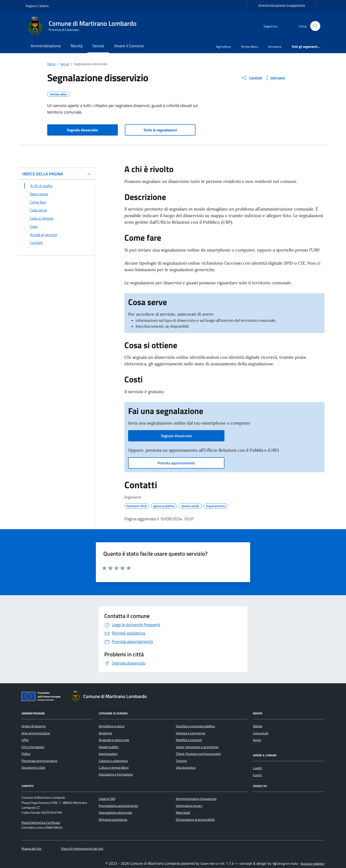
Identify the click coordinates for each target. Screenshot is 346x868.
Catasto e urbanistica (113, 761)
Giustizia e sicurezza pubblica (195, 726)
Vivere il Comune (129, 46)
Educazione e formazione (116, 774)
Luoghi (258, 768)
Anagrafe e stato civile (114, 740)
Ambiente (105, 733)
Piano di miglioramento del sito (82, 849)
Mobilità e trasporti (189, 740)
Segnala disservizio (83, 130)
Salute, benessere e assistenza (197, 747)
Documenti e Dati (33, 768)
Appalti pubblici (109, 747)
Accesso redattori (313, 864)
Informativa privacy (189, 806)
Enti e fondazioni (33, 747)
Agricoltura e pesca (112, 726)
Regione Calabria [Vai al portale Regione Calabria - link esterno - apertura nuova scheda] (37, 6)
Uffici (25, 740)
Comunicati (261, 733)
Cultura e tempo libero (114, 768)
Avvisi (257, 740)
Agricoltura (223, 46)
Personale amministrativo (39, 761)
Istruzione (275, 46)
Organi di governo (34, 726)
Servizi (98, 46)
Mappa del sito (31, 849)
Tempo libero (249, 46)
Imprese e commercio (191, 733)
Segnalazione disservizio (115, 813)
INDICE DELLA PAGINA (43, 174)
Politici (26, 754)
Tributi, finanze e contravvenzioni (198, 754)
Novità (77, 46)
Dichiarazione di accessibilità (195, 820)
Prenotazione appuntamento (118, 806)
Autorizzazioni (108, 754)
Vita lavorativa (186, 768)
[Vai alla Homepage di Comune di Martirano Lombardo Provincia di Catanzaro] (84, 26)
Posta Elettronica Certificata (41, 823)
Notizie (258, 726)
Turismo (181, 761)
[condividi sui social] (252, 78)
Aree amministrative (36, 733)
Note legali (183, 813)
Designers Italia (285, 864)
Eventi (257, 775)
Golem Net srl (210, 864)
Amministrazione (46, 46)
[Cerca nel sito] (315, 26)
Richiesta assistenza (113, 820)
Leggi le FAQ (107, 799)
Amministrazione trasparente (282, 5)
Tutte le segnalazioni (160, 130)
